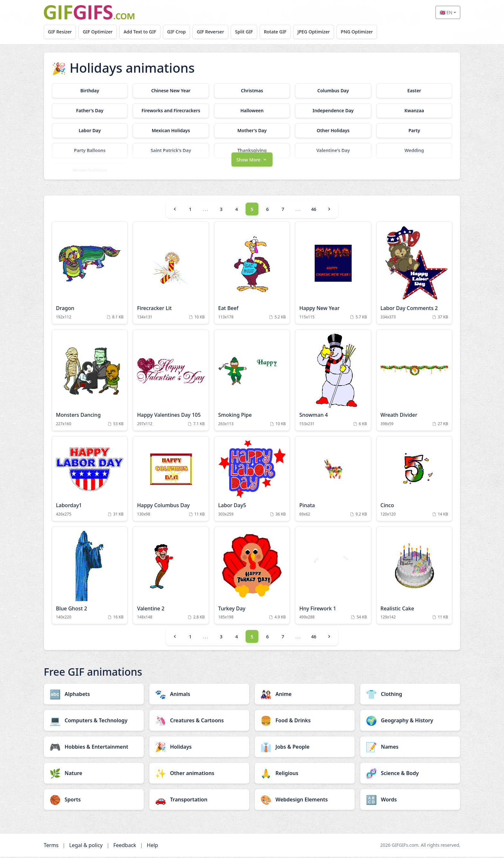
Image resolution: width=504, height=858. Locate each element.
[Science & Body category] (410, 774)
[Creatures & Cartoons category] (199, 722)
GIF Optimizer (99, 32)
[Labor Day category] (90, 131)
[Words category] (410, 801)
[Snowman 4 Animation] (333, 382)
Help (153, 846)
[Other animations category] (199, 774)
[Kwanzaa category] (414, 111)
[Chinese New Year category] (171, 91)
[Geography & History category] (410, 722)
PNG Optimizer (361, 32)
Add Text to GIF (141, 32)
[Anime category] (305, 695)
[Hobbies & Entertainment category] (94, 748)
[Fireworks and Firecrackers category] (171, 111)
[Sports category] (94, 801)
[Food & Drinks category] (305, 722)
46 (314, 211)
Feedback (125, 846)
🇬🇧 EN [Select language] (446, 12)
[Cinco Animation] (414, 480)
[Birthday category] (90, 91)
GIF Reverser (213, 32)
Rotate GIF (278, 32)
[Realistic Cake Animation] (414, 577)
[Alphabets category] (94, 695)
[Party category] (414, 131)
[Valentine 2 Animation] (171, 577)
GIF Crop (178, 32)
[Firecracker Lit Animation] (171, 274)
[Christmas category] (252, 91)
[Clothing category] (410, 695)
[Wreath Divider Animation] (414, 382)
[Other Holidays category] (333, 131)
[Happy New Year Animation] (333, 274)
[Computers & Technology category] (94, 722)
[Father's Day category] (90, 111)
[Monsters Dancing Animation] (90, 382)
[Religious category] (305, 774)
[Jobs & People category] (305, 748)
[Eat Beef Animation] (252, 274)
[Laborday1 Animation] (90, 480)
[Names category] (410, 748)
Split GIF (246, 32)
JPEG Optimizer (317, 32)
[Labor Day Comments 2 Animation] (414, 274)
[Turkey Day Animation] (252, 577)
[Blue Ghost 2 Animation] (90, 577)
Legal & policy (86, 846)
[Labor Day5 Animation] (252, 480)
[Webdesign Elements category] (305, 801)
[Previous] (175, 211)
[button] (252, 160)
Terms (51, 846)
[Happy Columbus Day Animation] (171, 480)
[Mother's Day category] (252, 131)
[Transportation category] (199, 801)
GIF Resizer (60, 32)
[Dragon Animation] (90, 274)
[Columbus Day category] (333, 91)
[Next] (329, 211)
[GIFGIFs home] (89, 12)
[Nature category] (94, 774)
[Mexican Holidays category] (171, 131)
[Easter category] (414, 91)
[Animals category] (199, 695)
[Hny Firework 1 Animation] (333, 577)
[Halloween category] (252, 111)
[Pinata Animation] (333, 480)
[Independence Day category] (333, 111)
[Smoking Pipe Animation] (252, 382)
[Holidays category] (199, 748)
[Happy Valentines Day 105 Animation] (171, 382)
